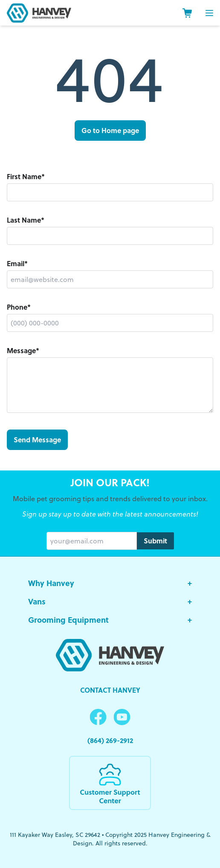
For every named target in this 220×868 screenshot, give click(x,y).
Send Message (37, 440)
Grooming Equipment (110, 620)
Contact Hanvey (110, 690)
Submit (155, 541)
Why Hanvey (110, 583)
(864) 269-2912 (110, 740)
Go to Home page (110, 130)
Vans (110, 601)
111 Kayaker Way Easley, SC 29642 (55, 835)
